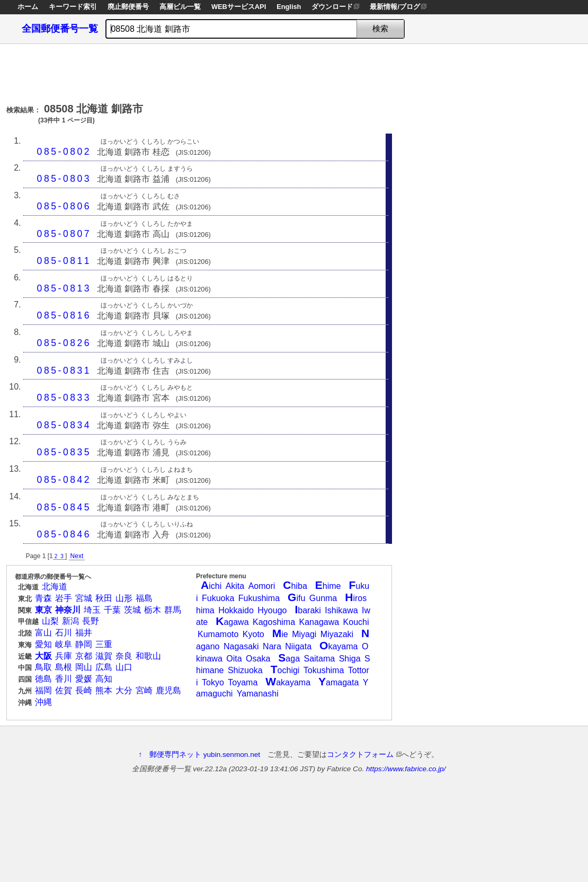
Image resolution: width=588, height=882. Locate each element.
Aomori (262, 586)
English (289, 7)
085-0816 (64, 315)
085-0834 (64, 425)
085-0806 (64, 206)
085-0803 (64, 179)
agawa (232, 622)
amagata (338, 682)
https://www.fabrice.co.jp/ (406, 769)
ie (280, 634)
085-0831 (64, 371)
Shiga (350, 659)
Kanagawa (319, 622)
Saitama (319, 659)
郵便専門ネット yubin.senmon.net (205, 755)
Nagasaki (241, 646)
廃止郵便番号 (128, 7)
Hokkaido (236, 610)
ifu (296, 598)
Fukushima (259, 598)
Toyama (243, 682)
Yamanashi (258, 694)
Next (77, 556)
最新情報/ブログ (395, 7)
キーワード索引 (73, 7)
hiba (295, 586)
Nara (272, 646)
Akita (235, 586)
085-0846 (64, 534)
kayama (338, 646)
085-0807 (64, 234)
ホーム (28, 7)
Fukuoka (218, 598)
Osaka (258, 659)
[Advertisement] (199, 70)
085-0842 (64, 480)
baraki (308, 610)
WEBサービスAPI (239, 7)
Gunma (323, 598)
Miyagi (304, 634)
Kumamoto (218, 634)
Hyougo (272, 610)
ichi (211, 586)
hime (328, 586)
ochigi (285, 670)
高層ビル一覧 (180, 7)
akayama (288, 682)
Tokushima (324, 670)
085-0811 (64, 261)
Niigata (298, 646)
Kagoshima (274, 622)
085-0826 (64, 343)
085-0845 (64, 507)
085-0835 (64, 452)
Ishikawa (341, 610)
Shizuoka (245, 670)
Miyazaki (337, 634)
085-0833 (64, 398)
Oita (234, 659)
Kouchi (356, 622)
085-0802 (64, 152)
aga (289, 659)
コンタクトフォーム (364, 755)
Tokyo (213, 682)
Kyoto (253, 634)
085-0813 (64, 288)
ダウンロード (332, 7)
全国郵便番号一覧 (60, 28)
